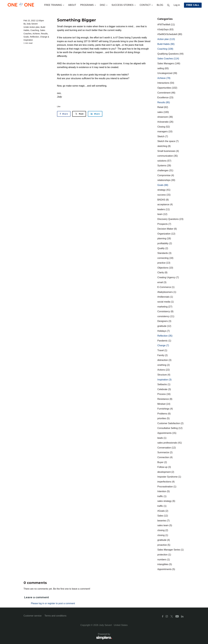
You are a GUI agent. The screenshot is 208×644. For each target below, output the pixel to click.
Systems (164, 166)
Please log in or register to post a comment (53, 603)
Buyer (162, 462)
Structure (164, 375)
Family (162, 355)
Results (44, 34)
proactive (164, 545)
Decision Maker (167, 229)
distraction (164, 360)
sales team (165, 525)
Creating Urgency (168, 277)
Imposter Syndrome (169, 477)
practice (164, 263)
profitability (165, 243)
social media (166, 302)
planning (164, 238)
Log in (177, 5)
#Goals (163, 511)
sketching (164, 146)
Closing (164, 127)
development (166, 472)
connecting (165, 258)
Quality (163, 248)
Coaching (35, 30)
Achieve (36, 34)
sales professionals (170, 443)
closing (163, 530)
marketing (165, 307)
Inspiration (28, 40)
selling (163, 68)
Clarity (162, 272)
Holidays (163, 331)
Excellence (165, 97)
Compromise (166, 175)
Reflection (34, 37)
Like (59, 106)
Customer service (33, 616)
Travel (162, 350)
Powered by (68, 637)
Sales (163, 516)
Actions (163, 370)
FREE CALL (193, 5)
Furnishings (165, 409)
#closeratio (165, 122)
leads (162, 438)
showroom (165, 117)
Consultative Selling (170, 428)
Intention (163, 491)
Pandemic (164, 341)
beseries (163, 521)
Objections (165, 268)
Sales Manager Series (170, 550)
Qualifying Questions (170, 54)
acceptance (165, 204)
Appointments (167, 433)
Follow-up (164, 467)
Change (44, 37)
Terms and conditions (55, 616)
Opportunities (167, 88)
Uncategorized (167, 73)
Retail (163, 107)
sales (163, 112)
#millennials (165, 297)
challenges (165, 170)
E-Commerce (166, 287)
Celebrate (164, 389)
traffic (162, 496)
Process (164, 394)
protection (164, 555)
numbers (164, 560)
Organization (166, 234)
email (162, 282)
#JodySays (165, 29)
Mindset (164, 404)
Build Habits (166, 44)
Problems (164, 414)
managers (165, 132)
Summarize (165, 452)
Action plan (35, 27)
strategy (164, 190)
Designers (164, 321)
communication (168, 156)
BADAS (163, 200)
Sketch (163, 136)
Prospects (164, 224)
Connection (165, 457)
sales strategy (166, 501)
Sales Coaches (168, 59)
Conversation (167, 448)
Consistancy (165, 311)
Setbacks (164, 384)
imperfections (166, 482)
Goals (26, 37)
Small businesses (168, 151)
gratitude (164, 326)
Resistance (165, 399)
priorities (163, 418)
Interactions (166, 83)
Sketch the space (168, 141)
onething (163, 365)
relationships (166, 180)
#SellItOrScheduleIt (170, 34)
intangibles (165, 564)
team (162, 214)
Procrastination (167, 487)
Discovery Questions (170, 219)
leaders (163, 209)
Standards (164, 253)
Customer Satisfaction (170, 423)
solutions (164, 161)
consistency (166, 316)
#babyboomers (167, 292)
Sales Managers (169, 63)
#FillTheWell (166, 25)
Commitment (166, 93)
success (164, 195)
